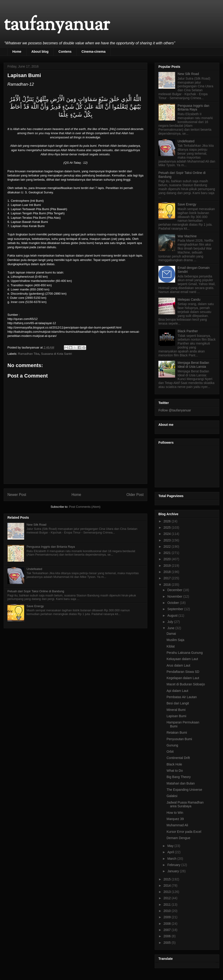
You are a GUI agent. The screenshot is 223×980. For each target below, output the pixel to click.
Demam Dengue (178, 838)
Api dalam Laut (177, 691)
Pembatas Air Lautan (182, 697)
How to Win (175, 813)
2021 (168, 553)
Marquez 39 (175, 819)
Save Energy (35, 606)
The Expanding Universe (184, 790)
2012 (168, 898)
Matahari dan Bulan (181, 783)
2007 (168, 930)
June (171, 628)
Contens (65, 52)
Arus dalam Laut (178, 665)
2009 (168, 917)
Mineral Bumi (176, 710)
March (172, 859)
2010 (168, 911)
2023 (168, 540)
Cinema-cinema (93, 52)
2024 (168, 534)
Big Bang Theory (179, 777)
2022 (168, 547)
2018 (168, 572)
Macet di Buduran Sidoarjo (186, 684)
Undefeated (34, 569)
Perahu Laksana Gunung (185, 653)
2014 (168, 886)
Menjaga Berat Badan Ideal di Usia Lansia (193, 365)
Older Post (135, 495)
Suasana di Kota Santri (57, 354)
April (171, 852)
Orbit (170, 752)
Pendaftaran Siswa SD (183, 672)
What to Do (175, 771)
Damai (171, 634)
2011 (168, 905)
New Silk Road (36, 525)
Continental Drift (178, 758)
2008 (168, 924)
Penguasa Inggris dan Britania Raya (51, 547)
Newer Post (17, 495)
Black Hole (174, 764)
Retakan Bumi (177, 733)
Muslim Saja (175, 640)
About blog (40, 52)
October (174, 603)
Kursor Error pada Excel (184, 832)
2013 (168, 892)
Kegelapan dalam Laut (183, 678)
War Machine (187, 236)
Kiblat (171, 646)
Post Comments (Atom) (85, 507)
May (171, 846)
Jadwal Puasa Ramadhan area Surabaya (185, 804)
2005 (168, 943)
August (173, 615)
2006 (168, 936)
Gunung (172, 745)
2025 (168, 527)
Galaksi (172, 796)
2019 (168, 566)
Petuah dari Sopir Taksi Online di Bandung (36, 591)
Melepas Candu (189, 300)
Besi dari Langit (178, 703)
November (175, 596)
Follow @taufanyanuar (175, 410)
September (176, 609)
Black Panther (188, 331)
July (171, 622)
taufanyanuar (57, 25)
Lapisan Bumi (176, 716)
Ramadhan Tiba (29, 354)
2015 (168, 879)
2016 (168, 585)
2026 (168, 521)
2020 (168, 559)
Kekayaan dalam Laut (182, 659)
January (174, 871)
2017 (168, 578)
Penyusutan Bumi (179, 739)
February (174, 865)
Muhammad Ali (177, 825)
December (175, 590)
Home (17, 52)
